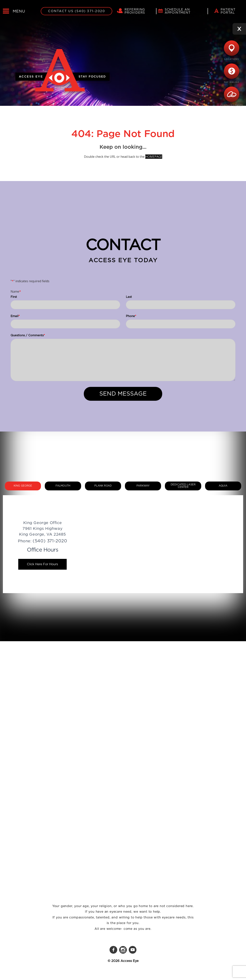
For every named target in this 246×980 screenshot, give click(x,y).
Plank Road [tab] (103, 486)
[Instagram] (123, 950)
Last (129, 297)
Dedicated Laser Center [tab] (183, 486)
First (14, 297)
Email (15, 316)
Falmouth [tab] (63, 486)
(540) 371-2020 (50, 541)
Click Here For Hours (42, 564)
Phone (131, 316)
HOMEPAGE (154, 157)
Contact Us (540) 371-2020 (76, 11)
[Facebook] (113, 950)
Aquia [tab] (223, 486)
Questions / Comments (28, 335)
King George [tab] (23, 486)
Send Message (123, 394)
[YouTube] (133, 950)
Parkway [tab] (143, 486)
